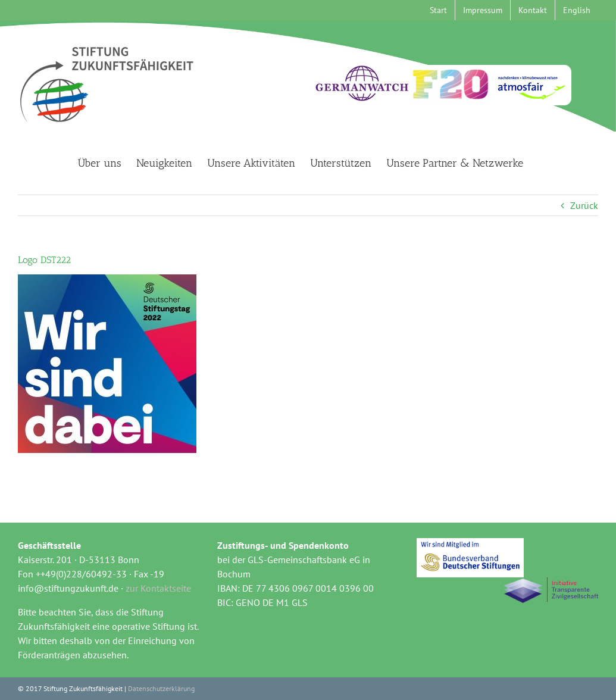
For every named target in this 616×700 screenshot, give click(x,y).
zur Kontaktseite (158, 588)
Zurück (584, 205)
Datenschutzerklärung (161, 688)
